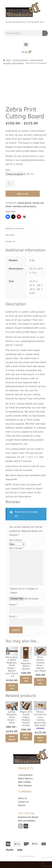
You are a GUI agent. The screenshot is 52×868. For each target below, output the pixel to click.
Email (13, 616)
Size (8, 170)
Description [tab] (10, 235)
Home (8, 60)
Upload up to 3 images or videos (24, 591)
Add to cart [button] (12, 687)
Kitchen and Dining (21, 60)
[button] (26, 44)
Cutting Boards (37, 60)
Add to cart (23, 194)
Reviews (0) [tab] (10, 242)
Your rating (16, 540)
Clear (32, 174)
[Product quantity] (10, 184)
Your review (16, 548)
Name (13, 605)
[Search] (45, 33)
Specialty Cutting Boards (13, 63)
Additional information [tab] (15, 229)
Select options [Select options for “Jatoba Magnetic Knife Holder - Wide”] (12, 738)
